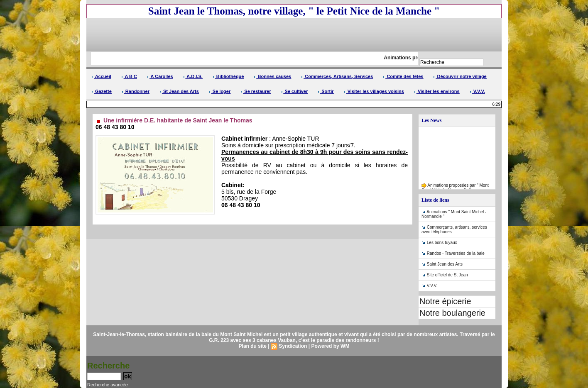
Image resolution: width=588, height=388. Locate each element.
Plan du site (253, 346)
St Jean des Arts (179, 91)
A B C (129, 76)
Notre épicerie (445, 301)
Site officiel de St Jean (447, 275)
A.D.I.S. (193, 76)
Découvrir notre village (460, 76)
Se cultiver (295, 91)
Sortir (326, 91)
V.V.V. (477, 91)
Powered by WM (330, 346)
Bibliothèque (228, 76)
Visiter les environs (437, 91)
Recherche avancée (108, 385)
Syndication (293, 346)
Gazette (102, 91)
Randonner (136, 91)
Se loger (220, 91)
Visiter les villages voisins (374, 91)
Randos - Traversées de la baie (456, 253)
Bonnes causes (272, 76)
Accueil (101, 76)
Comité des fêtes (403, 76)
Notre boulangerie (452, 313)
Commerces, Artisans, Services (337, 76)
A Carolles (160, 76)
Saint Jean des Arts (445, 264)
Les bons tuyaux (442, 243)
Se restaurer (256, 91)
